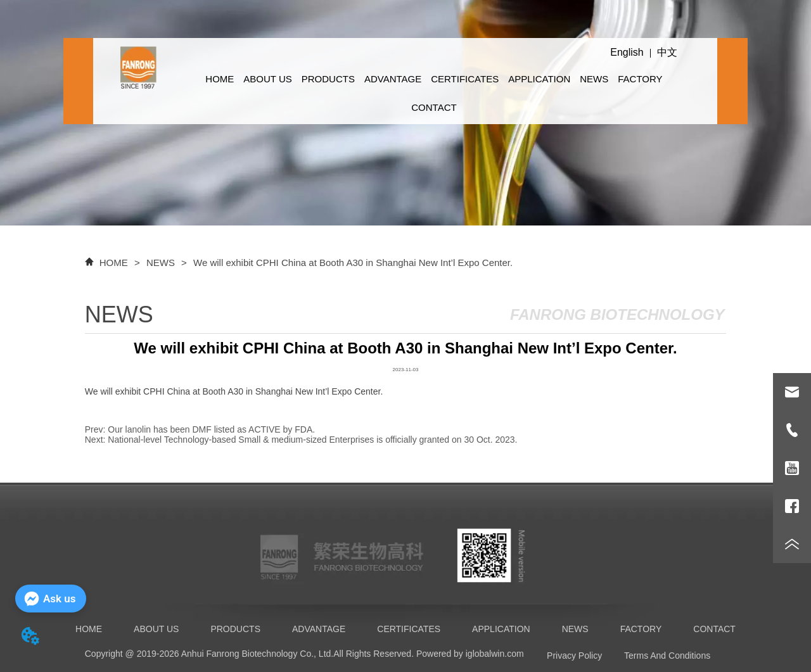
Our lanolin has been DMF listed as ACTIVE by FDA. (211, 429)
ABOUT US (267, 79)
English (627, 52)
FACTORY (640, 79)
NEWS (594, 79)
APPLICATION (539, 79)
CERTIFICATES (465, 79)
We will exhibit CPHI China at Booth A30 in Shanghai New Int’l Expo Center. (352, 263)
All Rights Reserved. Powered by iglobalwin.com (428, 654)
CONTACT (434, 107)
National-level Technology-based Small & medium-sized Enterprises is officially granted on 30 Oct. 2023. (312, 440)
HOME (220, 79)
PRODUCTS (328, 79)
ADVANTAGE (393, 79)
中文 (667, 52)
